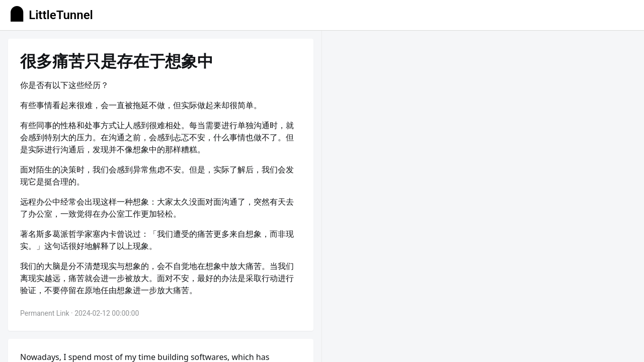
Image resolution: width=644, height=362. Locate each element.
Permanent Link (45, 313)
